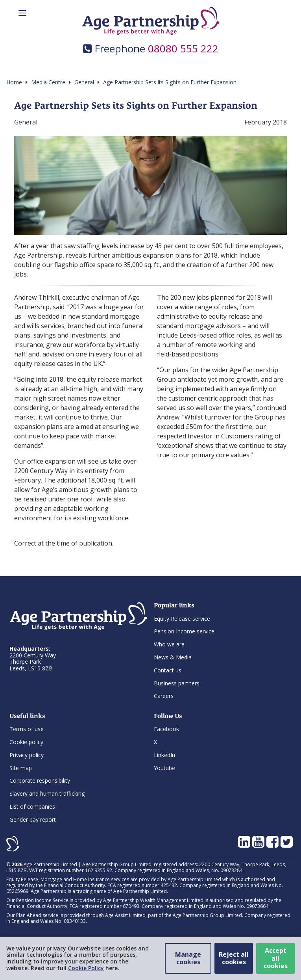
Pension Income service (184, 631)
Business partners (177, 683)
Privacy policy (27, 755)
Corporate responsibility (40, 780)
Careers (164, 696)
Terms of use (27, 729)
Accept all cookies (276, 958)
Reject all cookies (234, 958)
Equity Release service (182, 619)
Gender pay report (33, 819)
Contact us (168, 670)
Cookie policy (26, 742)
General (26, 122)
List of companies (32, 806)
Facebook (166, 729)
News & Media (173, 657)
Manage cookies (188, 958)
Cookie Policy (86, 968)
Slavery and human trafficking (47, 793)
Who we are (169, 644)
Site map (21, 768)
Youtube (164, 768)
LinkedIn (164, 755)
